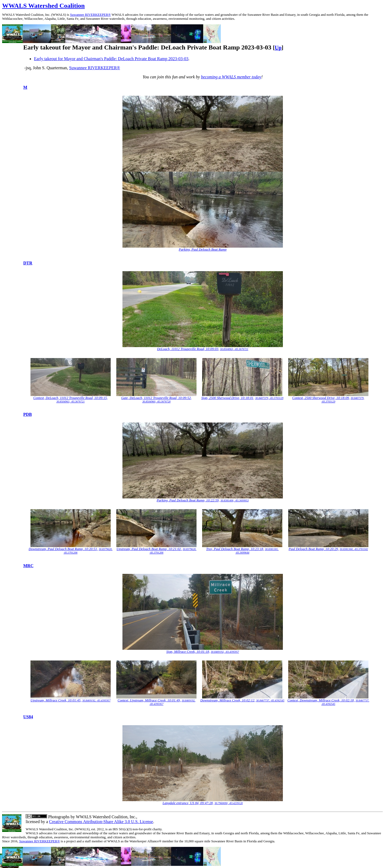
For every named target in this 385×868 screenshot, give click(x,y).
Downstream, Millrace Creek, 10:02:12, (228, 700)
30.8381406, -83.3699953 (234, 500)
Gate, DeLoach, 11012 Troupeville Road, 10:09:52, (156, 398)
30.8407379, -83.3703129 (269, 398)
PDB (28, 414)
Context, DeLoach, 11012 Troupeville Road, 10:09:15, (71, 398)
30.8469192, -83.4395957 (225, 652)
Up (278, 48)
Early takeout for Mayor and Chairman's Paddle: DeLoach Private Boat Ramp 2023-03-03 (111, 59)
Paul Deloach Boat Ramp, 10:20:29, (314, 549)
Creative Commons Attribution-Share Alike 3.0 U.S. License (101, 822)
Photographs (58, 817)
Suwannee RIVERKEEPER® (90, 15)
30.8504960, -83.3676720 (156, 402)
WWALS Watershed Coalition (43, 6)
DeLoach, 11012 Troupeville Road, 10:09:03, (188, 349)
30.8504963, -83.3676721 (234, 349)
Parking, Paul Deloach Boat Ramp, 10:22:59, (188, 500)
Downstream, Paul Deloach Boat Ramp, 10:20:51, (63, 549)
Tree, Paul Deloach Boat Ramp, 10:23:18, (235, 549)
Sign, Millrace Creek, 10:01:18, (188, 652)
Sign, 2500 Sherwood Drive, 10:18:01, (228, 398)
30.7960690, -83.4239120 (229, 803)
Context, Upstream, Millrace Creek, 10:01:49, (149, 700)
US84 (28, 717)
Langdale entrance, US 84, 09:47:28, (188, 803)
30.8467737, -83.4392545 (270, 700)
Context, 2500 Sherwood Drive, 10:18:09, (321, 398)
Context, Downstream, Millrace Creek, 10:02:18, (321, 700)
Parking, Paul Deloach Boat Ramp (203, 249)
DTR (28, 263)
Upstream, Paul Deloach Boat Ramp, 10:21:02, (149, 549)
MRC (28, 566)
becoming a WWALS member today (231, 77)
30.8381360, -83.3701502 (354, 549)
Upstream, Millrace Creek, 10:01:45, (56, 700)
